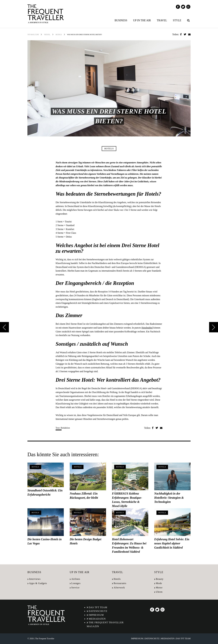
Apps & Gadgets (38, 583)
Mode (159, 583)
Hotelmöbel (147, 328)
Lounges (76, 583)
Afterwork (119, 588)
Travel (162, 20)
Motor (159, 588)
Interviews (35, 579)
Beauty (160, 579)
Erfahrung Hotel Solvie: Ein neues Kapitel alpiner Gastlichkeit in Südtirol (172, 543)
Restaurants (120, 583)
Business (121, 20)
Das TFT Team (98, 607)
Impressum (96, 615)
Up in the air (142, 20)
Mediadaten (97, 619)
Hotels (59, 34)
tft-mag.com (33, 34)
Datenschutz (98, 611)
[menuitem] (122, 20)
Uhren (159, 592)
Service (75, 588)
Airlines (76, 579)
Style (177, 20)
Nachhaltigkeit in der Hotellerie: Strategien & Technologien (169, 498)
